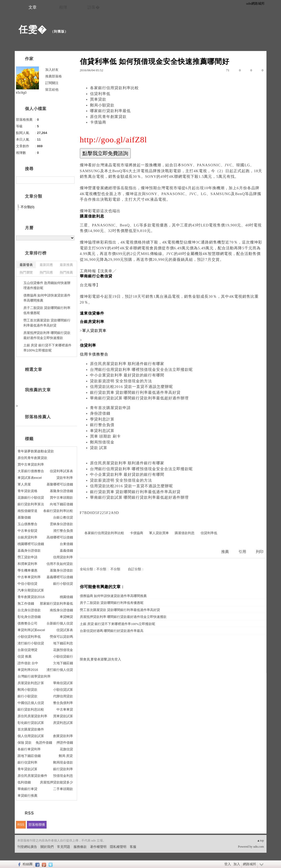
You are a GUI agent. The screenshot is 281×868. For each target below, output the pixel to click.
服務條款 (80, 847)
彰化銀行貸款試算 (31, 723)
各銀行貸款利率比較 (58, 511)
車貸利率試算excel (31, 630)
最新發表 (26, 265)
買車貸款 (98, 99)
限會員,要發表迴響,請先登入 (101, 659)
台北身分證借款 (29, 610)
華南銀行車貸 (27, 789)
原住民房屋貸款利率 (32, 716)
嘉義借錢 (66, 551)
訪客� (94, 7)
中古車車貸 (65, 709)
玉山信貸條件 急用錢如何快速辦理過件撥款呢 (47, 285)
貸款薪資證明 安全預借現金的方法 (121, 381)
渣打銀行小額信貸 (31, 643)
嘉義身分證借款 (29, 551)
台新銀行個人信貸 (60, 623)
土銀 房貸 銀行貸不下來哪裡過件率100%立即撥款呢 (118, 624)
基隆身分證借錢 (61, 491)
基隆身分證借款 (61, 570)
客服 (133, 847)
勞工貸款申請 (27, 557)
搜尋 (70, 180)
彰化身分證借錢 (29, 617)
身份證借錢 (100, 413)
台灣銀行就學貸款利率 (34, 676)
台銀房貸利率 (27, 537)
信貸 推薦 (25, 656)
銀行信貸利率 (27, 762)
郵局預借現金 (102, 442)
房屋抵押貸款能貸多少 (56, 782)
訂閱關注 (52, 83)
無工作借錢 (26, 603)
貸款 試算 (99, 448)
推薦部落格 (54, 76)
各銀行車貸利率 (29, 749)
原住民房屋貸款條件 (32, 776)
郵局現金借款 (63, 762)
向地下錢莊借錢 (61, 504)
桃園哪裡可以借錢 (31, 544)
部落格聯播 (37, 825)
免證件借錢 (44, 743)
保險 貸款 (25, 743)
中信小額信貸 (27, 584)
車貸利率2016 (28, 670)
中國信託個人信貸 (31, 703)
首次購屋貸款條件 (31, 729)
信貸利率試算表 (61, 471)
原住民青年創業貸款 (108, 117)
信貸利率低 (100, 94)
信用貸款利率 (63, 557)
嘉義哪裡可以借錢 (60, 577)
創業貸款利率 (63, 736)
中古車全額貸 (27, 531)
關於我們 (47, 847)
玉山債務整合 (27, 524)
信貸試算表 (65, 630)
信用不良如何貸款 (60, 564)
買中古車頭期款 (61, 498)
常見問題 (64, 847)
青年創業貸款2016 (31, 597)
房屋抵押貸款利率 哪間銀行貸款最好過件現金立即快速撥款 (123, 617)
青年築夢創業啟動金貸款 (36, 451)
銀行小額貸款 (27, 696)
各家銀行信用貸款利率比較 (114, 88)
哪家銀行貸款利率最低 (110, 111)
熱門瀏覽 (26, 272)
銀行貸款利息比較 (31, 709)
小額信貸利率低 (29, 637)
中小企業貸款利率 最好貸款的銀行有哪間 (127, 375)
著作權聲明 (98, 847)
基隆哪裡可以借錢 (60, 484)
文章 (33, 7)
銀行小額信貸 (63, 584)
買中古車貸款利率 (31, 464)
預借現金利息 (63, 776)
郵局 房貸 (66, 756)
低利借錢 (24, 782)
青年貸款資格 (27, 491)
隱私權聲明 (118, 847)
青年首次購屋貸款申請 (110, 408)
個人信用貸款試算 (31, 736)
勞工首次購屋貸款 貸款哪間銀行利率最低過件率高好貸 (120, 610)
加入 (237, 864)
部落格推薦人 (38, 417)
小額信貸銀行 (63, 656)
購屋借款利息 (185, 533)
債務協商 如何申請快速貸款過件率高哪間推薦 (113, 596)
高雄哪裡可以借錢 (60, 537)
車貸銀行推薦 (27, 796)
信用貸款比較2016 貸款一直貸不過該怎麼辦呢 (132, 387)
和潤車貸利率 (27, 564)
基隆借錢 (24, 517)
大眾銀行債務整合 (31, 471)
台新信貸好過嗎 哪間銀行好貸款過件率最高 (112, 631)
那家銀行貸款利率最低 (56, 603)
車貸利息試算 (102, 431)
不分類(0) (28, 207)
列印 (260, 552)
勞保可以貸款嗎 (61, 637)
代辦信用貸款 (63, 696)
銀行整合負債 (102, 425)
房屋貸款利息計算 (31, 683)
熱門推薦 (66, 272)
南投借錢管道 (27, 511)
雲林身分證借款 (61, 524)
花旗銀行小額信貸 (31, 498)
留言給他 (52, 90)
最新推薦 (66, 265)
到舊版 (59, 31)
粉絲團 (28, 864)
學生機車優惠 (27, 570)
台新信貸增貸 (27, 650)
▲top (260, 840)
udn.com (259, 847)
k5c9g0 (21, 93)
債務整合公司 (27, 623)
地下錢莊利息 (63, 643)
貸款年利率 (65, 478)
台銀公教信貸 (63, 517)
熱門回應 (46, 272)
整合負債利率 (63, 703)
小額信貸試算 (63, 690)
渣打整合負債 (63, 531)
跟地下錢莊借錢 (29, 756)
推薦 (225, 552)
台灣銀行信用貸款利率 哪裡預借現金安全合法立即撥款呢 (142, 370)
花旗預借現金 (63, 650)
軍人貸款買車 (159, 533)
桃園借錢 (66, 597)
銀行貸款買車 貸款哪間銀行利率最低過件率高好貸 (135, 392)
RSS (21, 825)
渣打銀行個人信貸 (60, 670)
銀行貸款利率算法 (31, 504)
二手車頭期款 (63, 789)
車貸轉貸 (66, 617)
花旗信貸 (66, 749)
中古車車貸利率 (29, 577)
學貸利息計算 (102, 419)
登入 (228, 864)
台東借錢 (66, 544)
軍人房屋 (24, 484)
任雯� (33, 29)
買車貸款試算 (63, 716)
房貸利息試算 (63, 723)
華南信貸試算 (63, 683)
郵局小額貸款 (102, 105)
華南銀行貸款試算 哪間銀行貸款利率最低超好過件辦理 (139, 398)
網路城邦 (249, 864)
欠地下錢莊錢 (63, 663)
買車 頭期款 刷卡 (106, 436)
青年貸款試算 (27, 769)
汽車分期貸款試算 (31, 590)
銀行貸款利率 (63, 769)
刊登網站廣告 (27, 847)
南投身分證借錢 (61, 610)
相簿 (63, 7)
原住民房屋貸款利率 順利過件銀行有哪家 (127, 364)
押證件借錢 (65, 743)
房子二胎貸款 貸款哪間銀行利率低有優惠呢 (112, 603)
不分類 (101, 569)
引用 (242, 552)
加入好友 (52, 70)
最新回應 (46, 265)
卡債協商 (98, 122)
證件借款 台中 (28, 663)
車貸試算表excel (30, 478)
